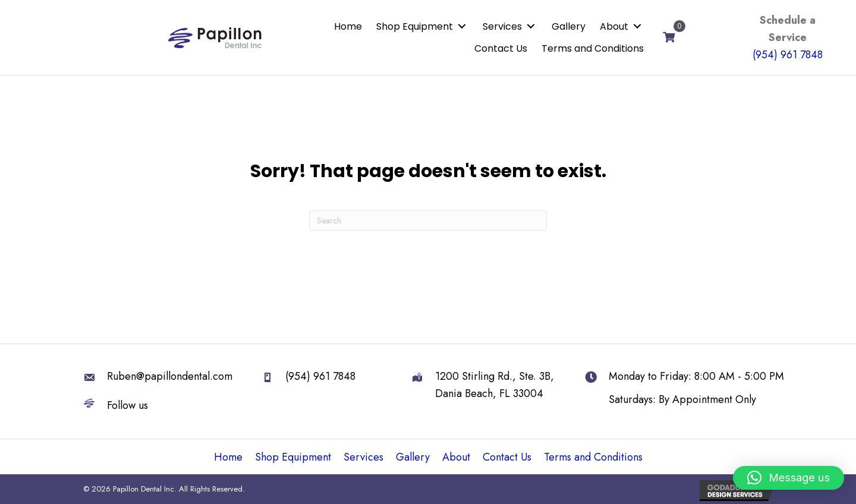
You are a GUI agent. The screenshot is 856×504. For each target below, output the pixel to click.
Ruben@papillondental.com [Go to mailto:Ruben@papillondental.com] (170, 376)
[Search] (428, 220)
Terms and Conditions (593, 457)
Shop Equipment (293, 457)
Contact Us (507, 457)
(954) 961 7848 (788, 55)
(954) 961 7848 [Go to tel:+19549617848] (320, 376)
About (456, 457)
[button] (462, 26)
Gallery (413, 457)
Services (364, 457)
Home (228, 457)
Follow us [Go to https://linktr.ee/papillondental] (128, 405)
